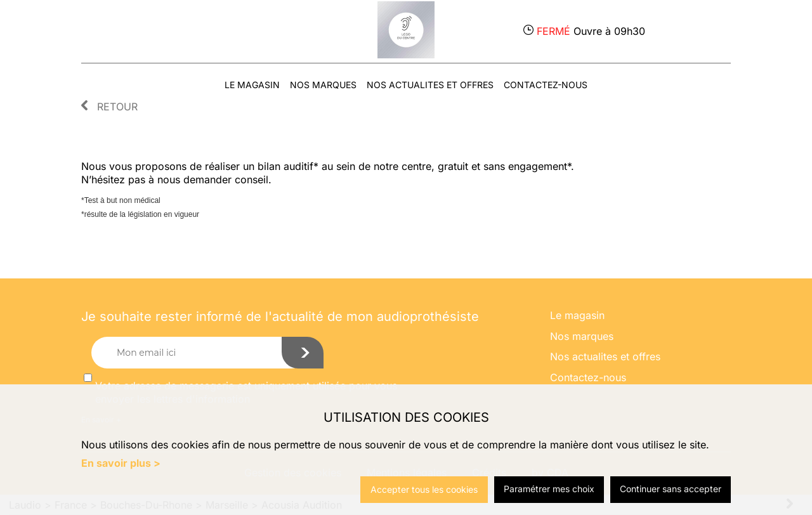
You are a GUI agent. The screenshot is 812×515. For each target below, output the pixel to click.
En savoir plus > (121, 463)
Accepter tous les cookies (424, 489)
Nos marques (323, 85)
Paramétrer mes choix (549, 489)
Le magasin (252, 85)
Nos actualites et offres (430, 85)
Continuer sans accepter (671, 489)
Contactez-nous (546, 85)
